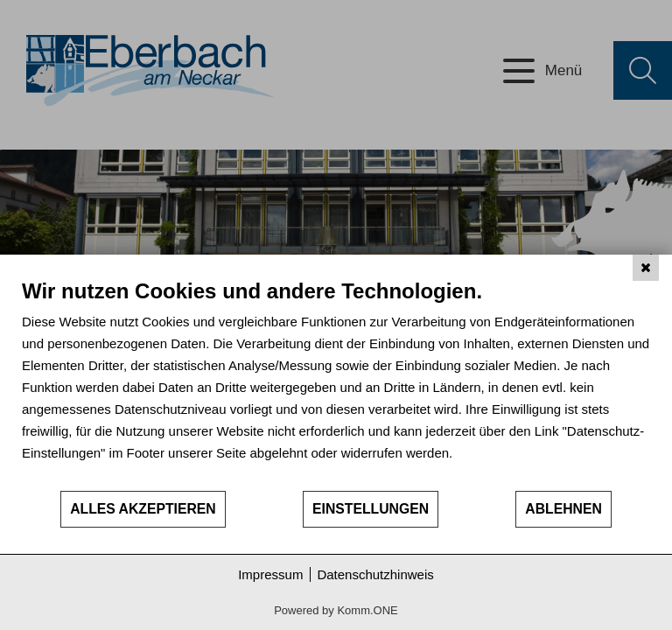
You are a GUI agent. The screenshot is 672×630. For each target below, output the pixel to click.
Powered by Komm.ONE (336, 610)
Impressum (270, 574)
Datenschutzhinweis (375, 574)
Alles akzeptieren (143, 509)
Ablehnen (563, 509)
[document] (336, 384)
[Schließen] (646, 268)
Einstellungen (371, 509)
